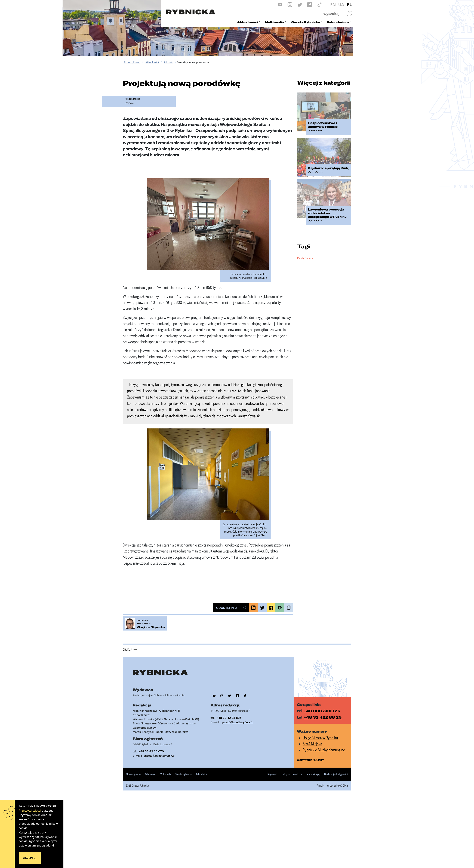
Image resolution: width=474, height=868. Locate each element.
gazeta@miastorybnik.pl (237, 722)
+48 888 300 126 (322, 711)
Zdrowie (169, 62)
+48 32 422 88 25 (323, 717)
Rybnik (301, 258)
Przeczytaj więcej (30, 811)
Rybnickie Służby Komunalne (324, 750)
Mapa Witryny (314, 774)
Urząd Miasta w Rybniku (320, 738)
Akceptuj (30, 858)
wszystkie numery (310, 760)
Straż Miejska (312, 744)
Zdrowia (309, 258)
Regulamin (273, 774)
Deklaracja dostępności (336, 774)
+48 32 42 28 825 (229, 718)
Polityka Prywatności (292, 774)
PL (349, 5)
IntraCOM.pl (342, 786)
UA (341, 5)
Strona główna (132, 62)
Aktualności (152, 62)
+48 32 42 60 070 (151, 751)
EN (333, 5)
